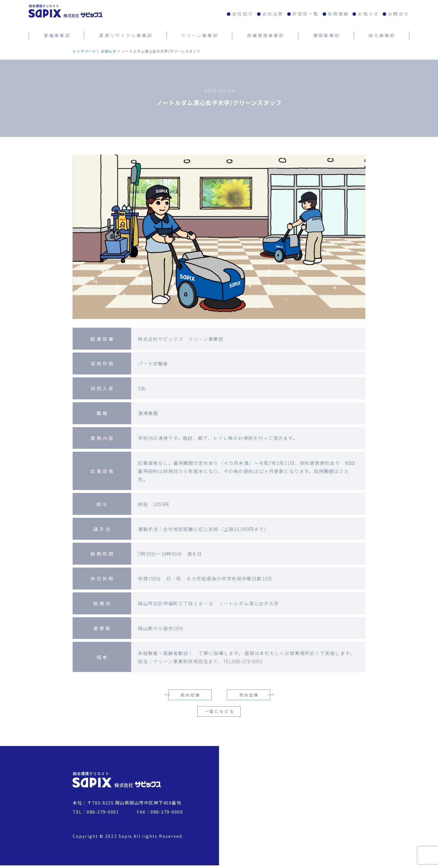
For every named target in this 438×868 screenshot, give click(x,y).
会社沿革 (273, 14)
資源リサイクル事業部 (126, 35)
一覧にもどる (219, 714)
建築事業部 (327, 35)
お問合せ (399, 14)
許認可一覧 (306, 14)
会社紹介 (243, 14)
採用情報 (339, 14)
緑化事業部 (382, 35)
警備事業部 (57, 35)
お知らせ (368, 14)
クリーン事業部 (200, 35)
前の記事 (191, 695)
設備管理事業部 (266, 35)
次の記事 (249, 695)
